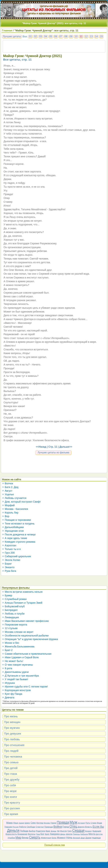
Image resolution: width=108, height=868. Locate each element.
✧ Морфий (8, 505)
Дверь (63, 834)
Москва (47, 823)
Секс (33, 823)
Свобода (31, 827)
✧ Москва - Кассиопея (15, 509)
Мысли (63, 831)
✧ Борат (7, 564)
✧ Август (7, 491)
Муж (73, 822)
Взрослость (11, 834)
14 (96, 36)
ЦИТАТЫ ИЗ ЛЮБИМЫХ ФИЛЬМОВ (54, 10)
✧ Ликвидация (10, 617)
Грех (70, 831)
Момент (61, 838)
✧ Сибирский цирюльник (17, 556)
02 (35, 36)
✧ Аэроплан (9, 545)
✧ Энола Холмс (11, 560)
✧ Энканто (8, 567)
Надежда (96, 838)
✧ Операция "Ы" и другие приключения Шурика (30, 639)
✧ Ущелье (8, 494)
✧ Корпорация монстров (16, 690)
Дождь (54, 831)
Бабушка (84, 834)
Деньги (13, 830)
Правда (63, 822)
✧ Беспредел (10, 610)
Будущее (97, 831)
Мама (9, 823)
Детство (99, 834)
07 (61, 36)
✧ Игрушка (8, 683)
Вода (99, 823)
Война (58, 826)
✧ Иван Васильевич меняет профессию (25, 621)
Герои (53, 823)
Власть (89, 827)
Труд (38, 834)
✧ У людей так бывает (15, 679)
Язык (16, 823)
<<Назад (41, 447)
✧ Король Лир (10, 513)
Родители (40, 831)
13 (91, 36)
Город (66, 827)
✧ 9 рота (7, 668)
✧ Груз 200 (8, 553)
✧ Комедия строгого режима (19, 542)
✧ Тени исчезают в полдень (18, 524)
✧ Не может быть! (13, 661)
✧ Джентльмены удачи (15, 672)
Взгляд (40, 823)
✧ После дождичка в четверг (19, 535)
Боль (54, 838)
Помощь (76, 834)
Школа (69, 834)
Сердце (78, 830)
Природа (49, 827)
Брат (47, 834)
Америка (55, 834)
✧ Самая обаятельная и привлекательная (27, 654)
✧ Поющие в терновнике (17, 520)
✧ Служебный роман (14, 599)
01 (30, 36)
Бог (42, 834)
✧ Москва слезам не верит (18, 632)
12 (86, 36)
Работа (23, 827)
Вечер (25, 838)
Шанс (27, 823)
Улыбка (11, 838)
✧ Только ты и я (11, 549)
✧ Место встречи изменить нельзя (22, 592)
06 (56, 36)
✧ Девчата (8, 698)
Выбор (32, 831)
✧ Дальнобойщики (13, 527)
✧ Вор (6, 516)
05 (51, 36)
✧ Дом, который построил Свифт (21, 502)
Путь (88, 823)
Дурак (88, 838)
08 (66, 36)
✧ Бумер (7, 595)
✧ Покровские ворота (15, 625)
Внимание (22, 834)
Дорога (81, 827)
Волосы (32, 834)
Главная (7, 31)
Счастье (40, 827)
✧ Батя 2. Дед (10, 487)
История (81, 823)
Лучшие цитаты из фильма (54, 453)
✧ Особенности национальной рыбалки (25, 636)
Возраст (89, 831)
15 (101, 36)
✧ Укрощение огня (13, 531)
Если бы (98, 826)
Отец (73, 826)
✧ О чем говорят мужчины (17, 665)
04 (46, 36)
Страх (94, 823)
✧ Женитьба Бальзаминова (18, 647)
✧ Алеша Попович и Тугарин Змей (22, 603)
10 (76, 36)
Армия (21, 823)
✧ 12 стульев (10, 628)
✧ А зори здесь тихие (15, 538)
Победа (24, 831)
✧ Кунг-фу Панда (12, 694)
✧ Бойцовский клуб (13, 606)
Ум (58, 831)
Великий (77, 838)
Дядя (83, 838)
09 (71, 36)
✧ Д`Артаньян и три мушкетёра (20, 676)
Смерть (35, 837)
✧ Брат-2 (7, 650)
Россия (16, 827)
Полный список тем (55, 845)
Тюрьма (8, 827)
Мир (18, 837)
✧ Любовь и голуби (13, 614)
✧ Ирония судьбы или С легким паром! (25, 687)
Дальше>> (66, 447)
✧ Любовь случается (14, 498)
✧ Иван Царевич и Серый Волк (20, 657)
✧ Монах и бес (11, 643)
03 (40, 36)
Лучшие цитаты (12, 36)
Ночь (69, 838)
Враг (48, 831)
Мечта (92, 834)
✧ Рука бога (9, 571)
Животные (46, 838)
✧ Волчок (8, 483)
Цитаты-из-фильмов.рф (54, 6)
